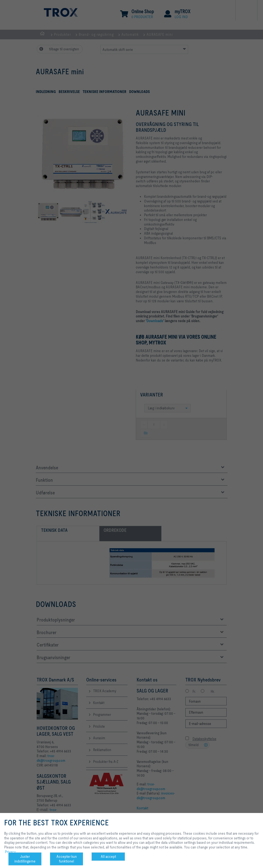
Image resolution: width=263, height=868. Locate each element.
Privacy (10, 852)
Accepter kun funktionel (67, 859)
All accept (108, 856)
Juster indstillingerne (25, 859)
